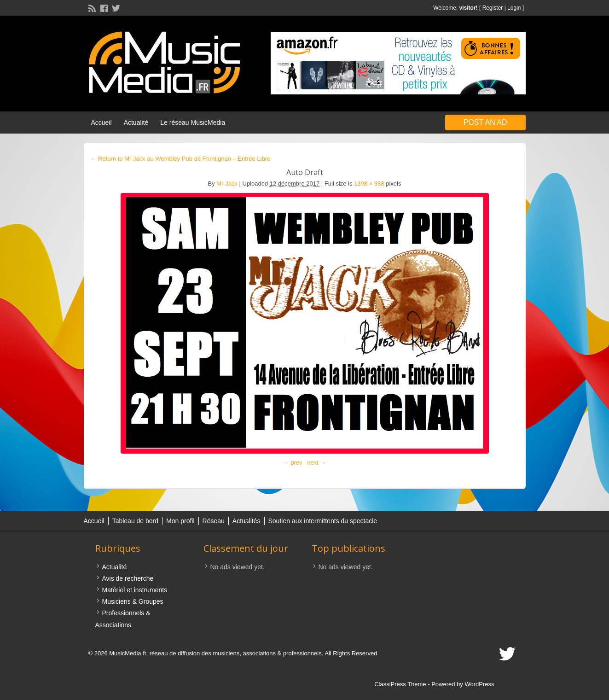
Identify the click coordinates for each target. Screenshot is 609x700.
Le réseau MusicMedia (193, 122)
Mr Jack (227, 184)
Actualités (246, 521)
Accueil (101, 122)
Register (493, 8)
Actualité (136, 122)
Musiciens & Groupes (133, 601)
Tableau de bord (135, 521)
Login (514, 8)
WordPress (479, 684)
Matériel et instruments (135, 590)
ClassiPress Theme (400, 684)
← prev (293, 463)
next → (316, 463)
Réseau (214, 521)
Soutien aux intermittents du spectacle (323, 521)
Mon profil (180, 521)
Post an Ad (485, 122)
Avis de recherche (128, 578)
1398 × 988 (369, 184)
